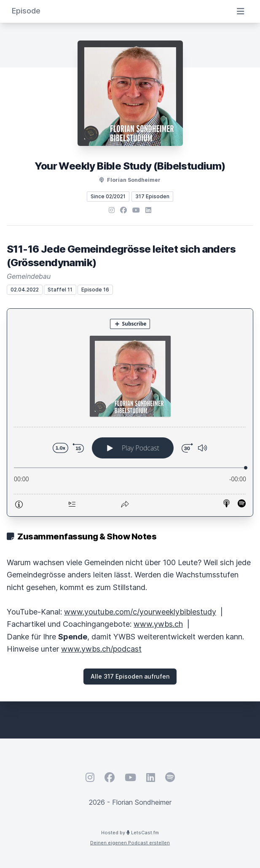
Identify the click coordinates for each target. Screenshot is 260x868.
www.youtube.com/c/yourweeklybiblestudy (140, 612)
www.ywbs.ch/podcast (101, 649)
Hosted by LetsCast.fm (130, 833)
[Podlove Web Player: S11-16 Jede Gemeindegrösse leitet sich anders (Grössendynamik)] (130, 412)
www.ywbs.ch (158, 624)
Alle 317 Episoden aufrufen (130, 676)
